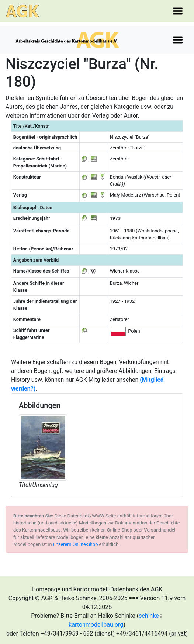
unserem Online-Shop (76, 544)
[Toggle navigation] (178, 11)
